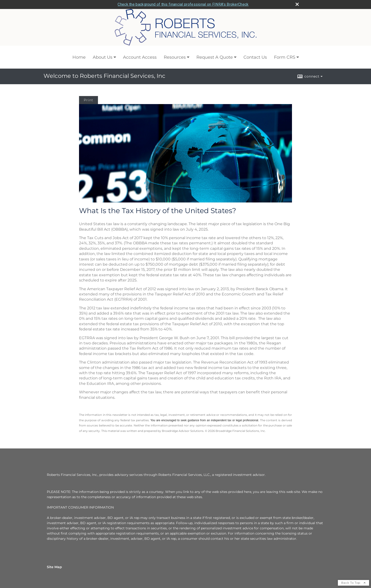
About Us (103, 57)
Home (79, 57)
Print (88, 100)
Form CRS (285, 57)
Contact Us (255, 57)
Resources (175, 57)
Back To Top (353, 583)
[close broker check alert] (297, 4)
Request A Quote (215, 57)
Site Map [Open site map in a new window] (54, 567)
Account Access (140, 57)
